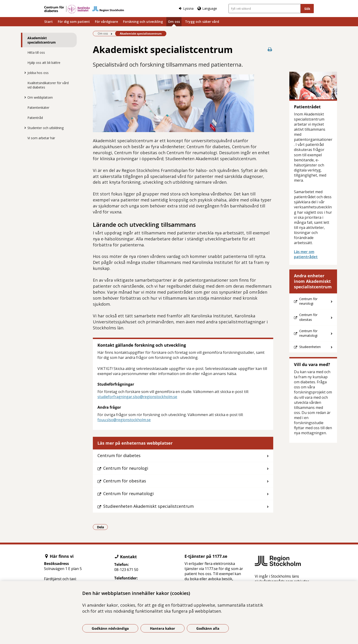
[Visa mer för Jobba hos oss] (24, 73)
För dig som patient (74, 22)
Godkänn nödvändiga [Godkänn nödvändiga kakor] (110, 628)
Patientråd (35, 118)
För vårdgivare (106, 22)
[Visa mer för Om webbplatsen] (24, 97)
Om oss (174, 22)
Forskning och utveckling (143, 22)
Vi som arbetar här (41, 138)
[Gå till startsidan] (84, 9)
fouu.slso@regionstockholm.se (124, 420)
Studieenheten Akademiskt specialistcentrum (148, 506)
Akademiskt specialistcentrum (42, 40)
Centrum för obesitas (125, 481)
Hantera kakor (163, 628)
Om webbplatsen (40, 97)
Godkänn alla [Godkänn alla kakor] (208, 628)
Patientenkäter (38, 108)
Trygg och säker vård (202, 22)
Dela (103, 527)
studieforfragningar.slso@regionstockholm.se (137, 397)
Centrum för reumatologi (128, 493)
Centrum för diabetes (119, 455)
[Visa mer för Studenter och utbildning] (24, 128)
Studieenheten (310, 347)
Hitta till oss (36, 52)
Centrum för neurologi (126, 468)
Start (48, 22)
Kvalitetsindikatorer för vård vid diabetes (48, 85)
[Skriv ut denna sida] (270, 49)
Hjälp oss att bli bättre (44, 63)
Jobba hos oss (38, 73)
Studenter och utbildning (45, 128)
